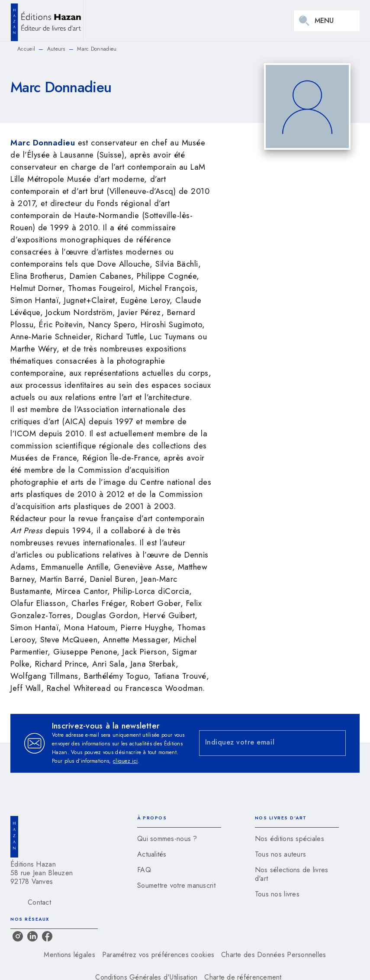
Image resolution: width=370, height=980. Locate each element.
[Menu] (327, 21)
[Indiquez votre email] (262, 743)
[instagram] (18, 936)
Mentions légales (69, 955)
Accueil (26, 49)
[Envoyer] (335, 743)
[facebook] (47, 936)
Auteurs (56, 49)
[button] (179, 839)
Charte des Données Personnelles (273, 955)
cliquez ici (125, 761)
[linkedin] (32, 936)
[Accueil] (47, 21)
